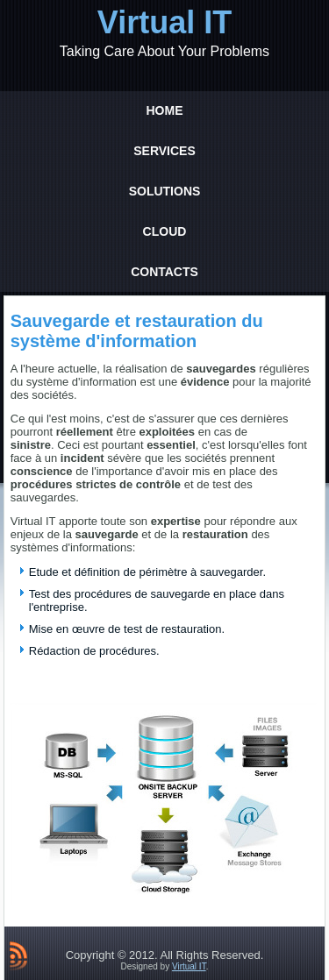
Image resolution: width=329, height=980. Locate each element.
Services (164, 151)
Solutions (165, 191)
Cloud (165, 231)
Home (165, 110)
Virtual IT (164, 22)
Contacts (164, 272)
